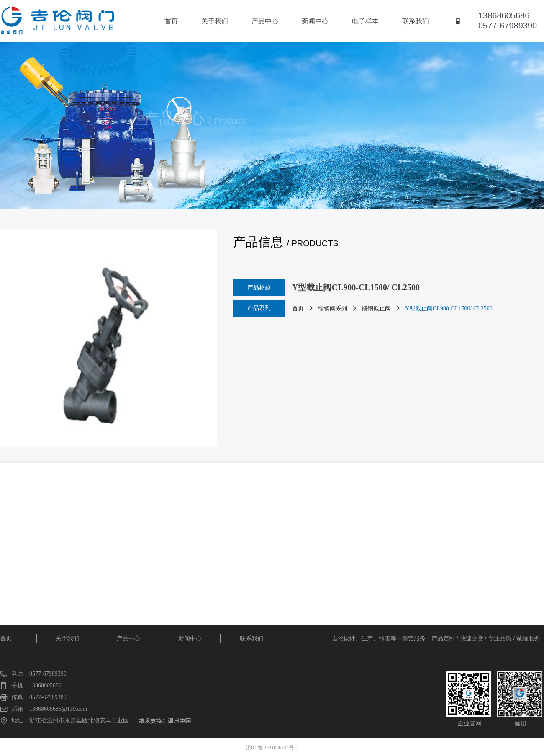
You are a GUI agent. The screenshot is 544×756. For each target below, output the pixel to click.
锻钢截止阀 (376, 308)
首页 (298, 308)
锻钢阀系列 (333, 308)
